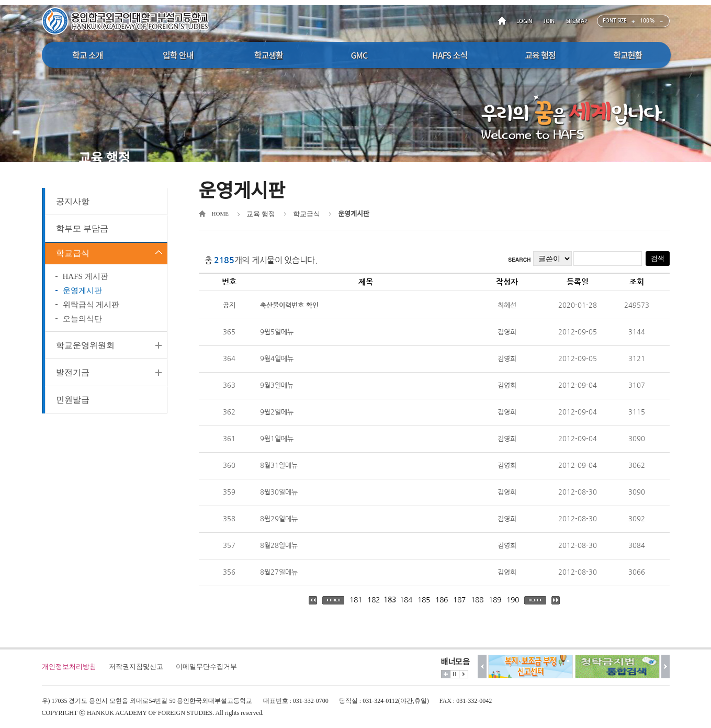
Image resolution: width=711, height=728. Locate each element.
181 (356, 600)
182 (374, 600)
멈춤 (455, 674)
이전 (482, 667)
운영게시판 (82, 296)
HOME (504, 21)
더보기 (446, 674)
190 (513, 600)
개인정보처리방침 (69, 667)
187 (459, 600)
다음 (666, 667)
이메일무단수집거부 (206, 667)
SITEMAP (577, 21)
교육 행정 (261, 214)
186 (442, 600)
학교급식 (73, 256)
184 (406, 600)
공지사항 (73, 201)
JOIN (549, 21)
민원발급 (73, 405)
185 (424, 600)
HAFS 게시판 (86, 282)
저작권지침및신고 (136, 667)
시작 (464, 674)
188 (477, 600)
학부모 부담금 (82, 228)
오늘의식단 (82, 324)
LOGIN (524, 21)
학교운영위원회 (85, 350)
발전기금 (73, 378)
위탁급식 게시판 (91, 310)
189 (495, 600)
